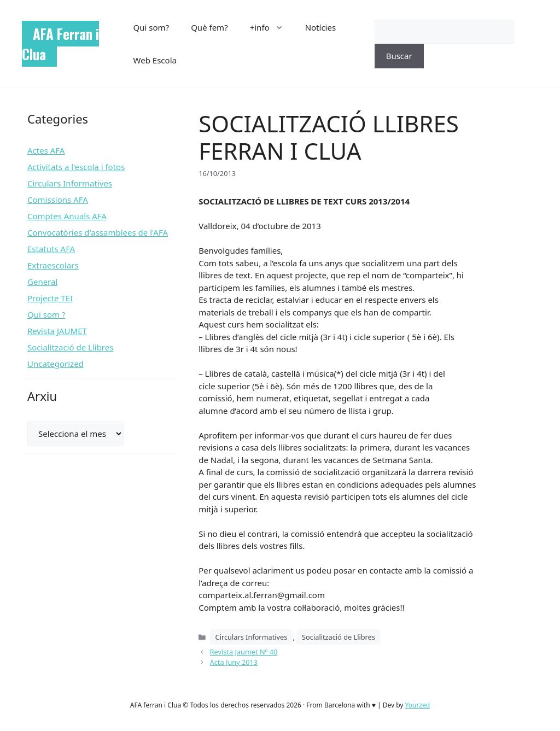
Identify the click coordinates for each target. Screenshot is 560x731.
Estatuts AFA (51, 249)
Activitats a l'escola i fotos (76, 167)
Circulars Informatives (252, 637)
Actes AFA (46, 150)
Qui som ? (46, 314)
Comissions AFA (58, 200)
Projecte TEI (50, 298)
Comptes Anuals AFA (67, 216)
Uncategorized (56, 364)
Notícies (320, 27)
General (42, 282)
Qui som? (151, 27)
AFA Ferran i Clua (60, 44)
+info (272, 27)
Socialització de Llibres (339, 637)
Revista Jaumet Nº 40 (244, 652)
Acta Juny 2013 (234, 662)
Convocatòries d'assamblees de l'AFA (98, 232)
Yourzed (418, 705)
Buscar (399, 56)
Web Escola (155, 60)
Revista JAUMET (57, 331)
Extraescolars (53, 265)
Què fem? (209, 27)
